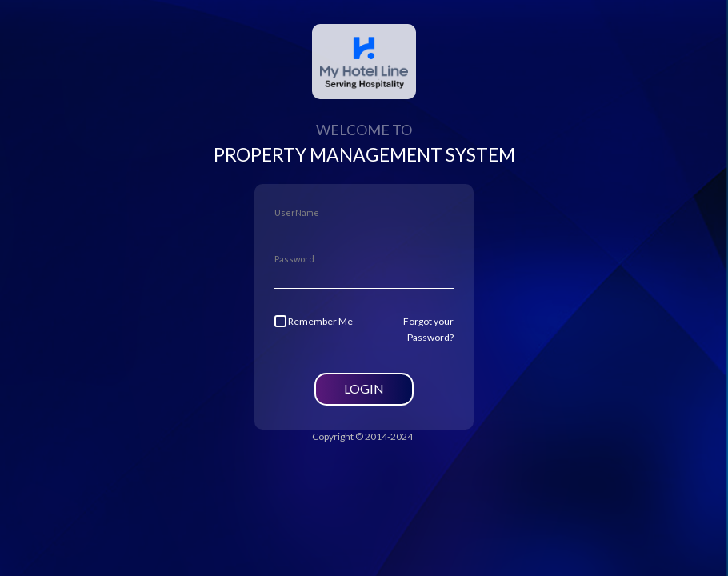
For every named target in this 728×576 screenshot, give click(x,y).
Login (364, 388)
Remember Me (314, 321)
